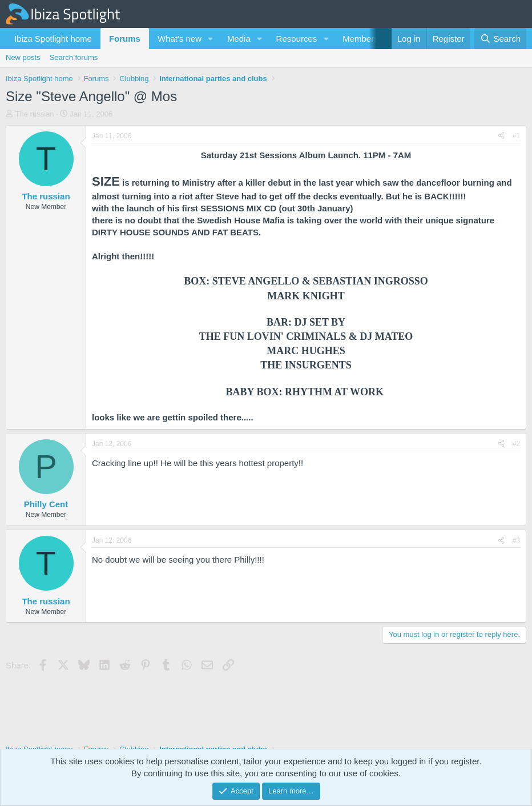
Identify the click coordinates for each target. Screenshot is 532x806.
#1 (516, 136)
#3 (516, 540)
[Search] (500, 39)
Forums (125, 39)
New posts (23, 57)
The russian (35, 114)
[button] (211, 39)
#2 (516, 444)
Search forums (74, 57)
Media (239, 39)
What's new (180, 39)
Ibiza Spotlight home (53, 39)
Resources (297, 39)
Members (360, 39)
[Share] (501, 136)
